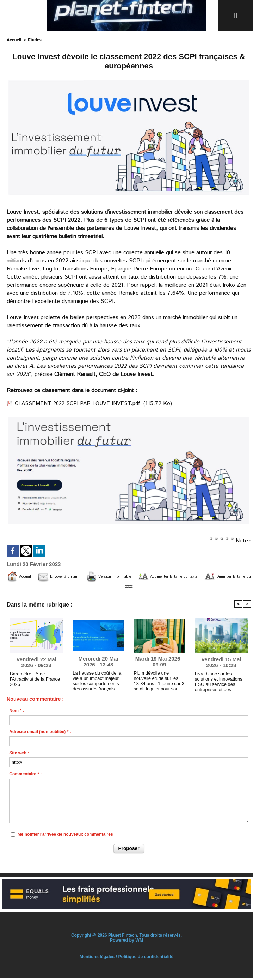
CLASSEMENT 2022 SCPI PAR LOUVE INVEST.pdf (80, 403)
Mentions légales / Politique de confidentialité (126, 959)
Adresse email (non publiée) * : (40, 734)
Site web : (19, 755)
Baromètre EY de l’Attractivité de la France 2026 (33, 681)
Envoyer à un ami (78, 576)
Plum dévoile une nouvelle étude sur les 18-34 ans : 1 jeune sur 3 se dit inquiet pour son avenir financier (159, 681)
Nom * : (17, 713)
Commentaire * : (25, 776)
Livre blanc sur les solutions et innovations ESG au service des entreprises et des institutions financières (221, 682)
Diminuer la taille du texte (139, 587)
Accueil (14, 39)
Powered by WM (126, 942)
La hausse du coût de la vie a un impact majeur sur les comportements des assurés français (97, 681)
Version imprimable (141, 576)
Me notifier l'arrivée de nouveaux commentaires (65, 836)
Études (34, 39)
